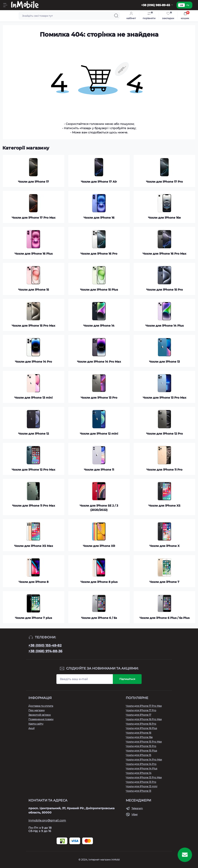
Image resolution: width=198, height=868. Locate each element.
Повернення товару (41, 719)
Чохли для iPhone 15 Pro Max (144, 742)
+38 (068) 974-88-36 (45, 651)
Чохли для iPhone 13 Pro (141, 782)
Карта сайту (36, 724)
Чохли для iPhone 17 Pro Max (144, 706)
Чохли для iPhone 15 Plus (141, 751)
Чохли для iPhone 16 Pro (141, 724)
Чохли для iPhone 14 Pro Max (144, 759)
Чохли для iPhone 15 (138, 755)
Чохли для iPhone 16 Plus (141, 728)
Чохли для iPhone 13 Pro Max (144, 777)
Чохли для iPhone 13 (138, 791)
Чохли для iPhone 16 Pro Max (144, 719)
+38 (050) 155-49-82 (45, 645)
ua (181, 5)
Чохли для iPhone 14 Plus (142, 768)
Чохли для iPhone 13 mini (142, 786)
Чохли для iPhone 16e (139, 737)
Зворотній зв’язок (40, 715)
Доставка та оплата (41, 706)
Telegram (137, 808)
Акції (31, 728)
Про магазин (37, 710)
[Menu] (5, 5)
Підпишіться (127, 679)
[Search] (116, 16)
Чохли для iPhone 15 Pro (141, 746)
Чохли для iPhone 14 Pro (141, 764)
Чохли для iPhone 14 (139, 773)
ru (188, 5)
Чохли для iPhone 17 (138, 715)
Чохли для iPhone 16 (138, 733)
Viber (135, 814)
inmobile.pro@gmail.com (47, 820)
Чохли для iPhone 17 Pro (141, 710)
